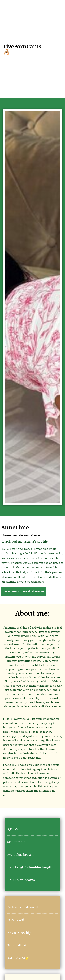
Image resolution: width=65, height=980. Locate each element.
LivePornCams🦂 (22, 49)
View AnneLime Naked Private (24, 591)
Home (6, 535)
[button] (59, 49)
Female (17, 535)
